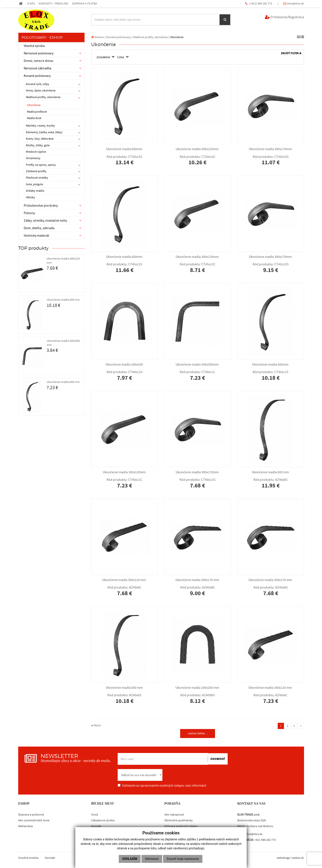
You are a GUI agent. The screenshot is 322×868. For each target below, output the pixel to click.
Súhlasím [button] (130, 859)
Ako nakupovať (174, 815)
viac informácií (196, 786)
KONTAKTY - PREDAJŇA (53, 4)
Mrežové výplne (36, 152)
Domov (98, 37)
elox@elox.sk (295, 4)
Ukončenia (34, 105)
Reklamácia (25, 827)
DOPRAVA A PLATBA (85, 4)
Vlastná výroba (34, 46)
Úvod (95, 815)
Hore (96, 726)
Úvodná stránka (28, 859)
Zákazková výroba (103, 821)
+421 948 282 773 (265, 841)
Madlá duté (34, 118)
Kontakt (96, 827)
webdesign (283, 859)
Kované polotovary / (119, 37)
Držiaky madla (35, 191)
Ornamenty (33, 158)
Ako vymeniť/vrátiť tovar (34, 821)
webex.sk (298, 859)
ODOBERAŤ (218, 760)
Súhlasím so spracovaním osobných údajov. (162, 786)
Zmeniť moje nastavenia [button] (183, 859)
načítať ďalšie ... (198, 734)
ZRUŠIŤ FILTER (291, 53)
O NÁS (31, 4)
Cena (123, 57)
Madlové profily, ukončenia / (151, 37)
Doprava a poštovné (31, 815)
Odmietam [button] (152, 859)
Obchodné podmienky (179, 821)
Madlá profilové (37, 112)
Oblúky (30, 197)
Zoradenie (104, 57)
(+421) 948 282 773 (261, 4)
